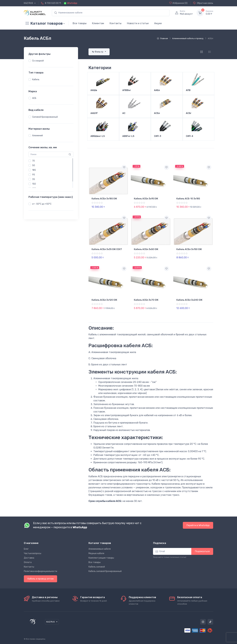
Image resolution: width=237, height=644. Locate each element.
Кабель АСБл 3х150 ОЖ (189, 249)
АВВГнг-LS (128, 136)
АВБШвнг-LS (98, 136)
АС (124, 113)
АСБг (189, 113)
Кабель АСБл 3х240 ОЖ (189, 300)
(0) (178, 3)
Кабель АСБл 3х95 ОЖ (146, 199)
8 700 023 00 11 (53, 3)
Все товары (80, 23)
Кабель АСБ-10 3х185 (188, 199)
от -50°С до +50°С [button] (42, 204)
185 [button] (34, 170)
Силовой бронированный (45, 117)
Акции (158, 23)
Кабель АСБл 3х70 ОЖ (146, 300)
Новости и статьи (138, 23)
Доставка (29, 558)
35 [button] (34, 179)
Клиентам (98, 23)
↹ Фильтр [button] (98, 52)
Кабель (36, 80)
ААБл (157, 90)
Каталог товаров (43, 23)
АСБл (157, 113)
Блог (26, 549)
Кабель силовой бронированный (105, 571)
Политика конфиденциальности (40, 571)
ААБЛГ (94, 113)
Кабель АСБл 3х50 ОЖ (146, 249)
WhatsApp (72, 3)
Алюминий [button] (37, 136)
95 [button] (34, 175)
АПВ (188, 90)
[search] (111, 13)
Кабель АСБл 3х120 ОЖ (104, 300)
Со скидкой (38, 61)
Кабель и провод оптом (40, 579)
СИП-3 (158, 136)
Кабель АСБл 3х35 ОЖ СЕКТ (107, 249)
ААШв (94, 90)
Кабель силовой (97, 567)
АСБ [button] (34, 98)
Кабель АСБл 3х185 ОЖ (104, 199)
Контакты (115, 23)
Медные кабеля (96, 553)
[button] (30, 61)
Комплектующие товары (101, 558)
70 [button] (33, 161)
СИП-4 (190, 136)
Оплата (28, 562)
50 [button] (34, 165)
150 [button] (34, 184)
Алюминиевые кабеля (100, 549)
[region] (51, 61)
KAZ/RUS (29, 3)
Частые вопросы (33, 553)
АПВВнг (127, 90)
